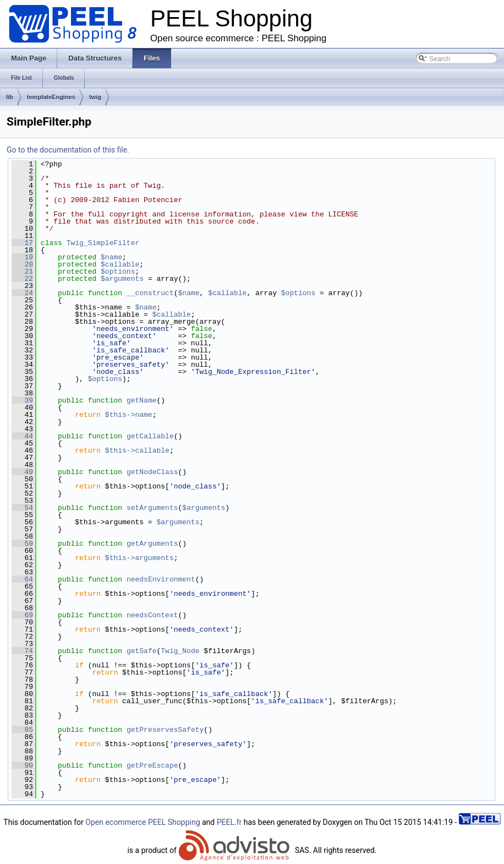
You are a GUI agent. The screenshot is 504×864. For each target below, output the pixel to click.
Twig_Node (180, 651)
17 (22, 243)
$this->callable (137, 450)
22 (22, 279)
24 (22, 293)
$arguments (122, 279)
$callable (120, 264)
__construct (150, 293)
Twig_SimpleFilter (103, 243)
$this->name (129, 415)
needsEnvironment (161, 579)
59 (22, 544)
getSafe (142, 651)
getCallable (150, 436)
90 (22, 765)
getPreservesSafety (165, 730)
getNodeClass (152, 472)
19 (22, 257)
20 (22, 264)
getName (142, 400)
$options (118, 271)
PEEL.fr (229, 822)
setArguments (152, 508)
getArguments (152, 544)
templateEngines (51, 97)
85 (22, 730)
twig (95, 97)
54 (22, 508)
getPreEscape (152, 765)
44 (22, 436)
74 (22, 651)
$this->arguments (139, 558)
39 (22, 400)
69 (22, 615)
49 (22, 472)
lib (10, 97)
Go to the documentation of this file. (68, 150)
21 (22, 271)
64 (22, 579)
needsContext (152, 615)
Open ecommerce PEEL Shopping (143, 822)
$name (111, 257)
